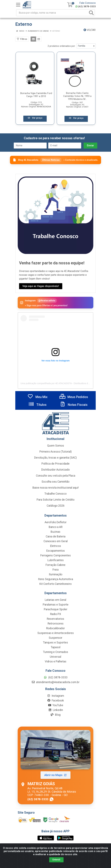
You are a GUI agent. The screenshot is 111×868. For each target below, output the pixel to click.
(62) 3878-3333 (86, 6)
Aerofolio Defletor (56, 523)
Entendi (56, 860)
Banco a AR (56, 527)
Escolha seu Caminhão (56, 482)
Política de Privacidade (56, 464)
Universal (56, 657)
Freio (56, 570)
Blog (56, 715)
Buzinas (56, 532)
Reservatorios (56, 619)
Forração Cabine (56, 565)
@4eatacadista (47, 301)
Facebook (56, 701)
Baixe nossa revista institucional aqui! (56, 488)
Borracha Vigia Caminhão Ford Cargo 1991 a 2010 (36, 95)
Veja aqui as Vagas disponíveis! (41, 286)
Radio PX (56, 614)
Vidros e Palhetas (56, 662)
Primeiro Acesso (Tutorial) (56, 452)
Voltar (90, 30)
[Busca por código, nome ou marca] (52, 13)
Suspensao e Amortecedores (56, 633)
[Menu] (18, 5)
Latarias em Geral (56, 600)
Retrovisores (56, 624)
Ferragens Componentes (56, 556)
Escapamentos (56, 551)
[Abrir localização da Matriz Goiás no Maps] (56, 766)
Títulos (37, 405)
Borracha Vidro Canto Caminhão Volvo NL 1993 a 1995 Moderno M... (77, 96)
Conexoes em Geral (56, 542)
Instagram (56, 696)
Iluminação (56, 575)
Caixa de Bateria (56, 537)
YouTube (56, 706)
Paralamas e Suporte (56, 605)
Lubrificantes (56, 560)
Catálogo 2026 (56, 506)
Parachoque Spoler (56, 610)
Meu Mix (37, 397)
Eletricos (56, 546)
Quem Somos (56, 446)
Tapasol (56, 648)
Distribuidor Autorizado (56, 470)
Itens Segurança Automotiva (56, 579)
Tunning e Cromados (56, 652)
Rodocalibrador (56, 629)
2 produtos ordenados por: (61, 46)
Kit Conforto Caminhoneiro (56, 584)
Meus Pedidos (74, 397)
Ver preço (35, 118)
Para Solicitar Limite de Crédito (56, 500)
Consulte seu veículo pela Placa (56, 476)
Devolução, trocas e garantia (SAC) (56, 458)
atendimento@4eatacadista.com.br (56, 682)
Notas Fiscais (74, 405)
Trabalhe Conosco (56, 494)
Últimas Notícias (51, 160)
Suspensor (56, 638)
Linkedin (56, 710)
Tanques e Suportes (56, 643)
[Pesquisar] (91, 13)
